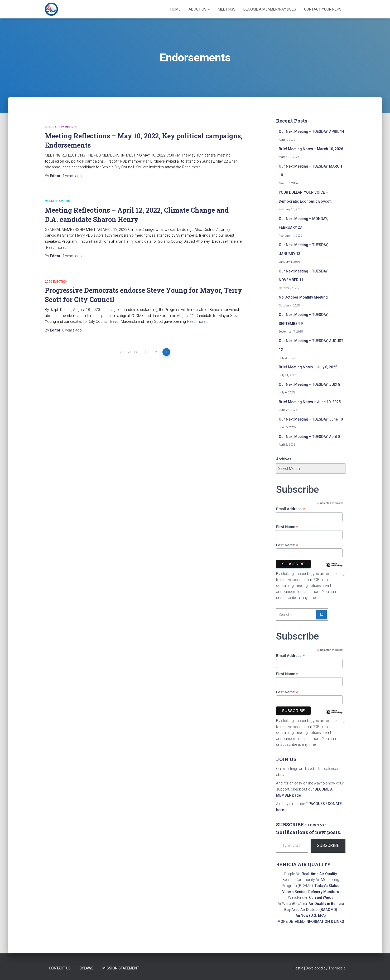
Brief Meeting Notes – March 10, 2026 (311, 149)
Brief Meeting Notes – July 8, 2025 (308, 367)
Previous (129, 352)
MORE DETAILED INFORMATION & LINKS (311, 922)
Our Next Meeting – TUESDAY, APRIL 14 (311, 131)
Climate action (57, 201)
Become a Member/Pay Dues (270, 9)
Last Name (287, 545)
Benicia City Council (61, 127)
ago (72, 176)
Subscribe (328, 845)
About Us (199, 9)
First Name (287, 527)
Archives (284, 459)
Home (175, 9)
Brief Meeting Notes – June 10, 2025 (310, 402)
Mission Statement (121, 968)
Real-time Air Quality (319, 874)
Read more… (192, 167)
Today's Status (327, 886)
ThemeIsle (337, 968)
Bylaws (86, 968)
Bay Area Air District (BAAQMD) (311, 910)
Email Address (290, 509)
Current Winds (321, 898)
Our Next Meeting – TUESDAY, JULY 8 (309, 384)
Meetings (227, 9)
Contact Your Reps (323, 9)
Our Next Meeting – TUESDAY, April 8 (309, 437)
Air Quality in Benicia (326, 904)
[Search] (321, 615)
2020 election (56, 282)
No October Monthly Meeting (303, 297)
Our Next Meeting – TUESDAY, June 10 (311, 419)
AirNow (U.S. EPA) (311, 915)
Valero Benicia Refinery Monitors (311, 892)
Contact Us (60, 968)
